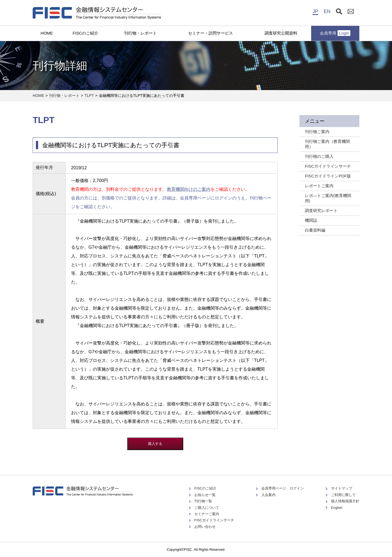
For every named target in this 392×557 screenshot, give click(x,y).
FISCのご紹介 (85, 33)
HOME (47, 33)
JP (315, 11)
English (337, 508)
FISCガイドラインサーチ (214, 520)
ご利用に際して (343, 495)
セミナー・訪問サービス (211, 33)
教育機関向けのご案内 (189, 189)
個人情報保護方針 (345, 501)
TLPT (89, 96)
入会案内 (268, 495)
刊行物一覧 (203, 501)
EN (327, 11)
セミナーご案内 (207, 514)
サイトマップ (342, 488)
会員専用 (335, 33)
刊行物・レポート (140, 33)
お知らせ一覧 (205, 495)
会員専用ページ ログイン (283, 488)
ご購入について (207, 508)
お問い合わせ (205, 527)
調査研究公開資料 (281, 33)
